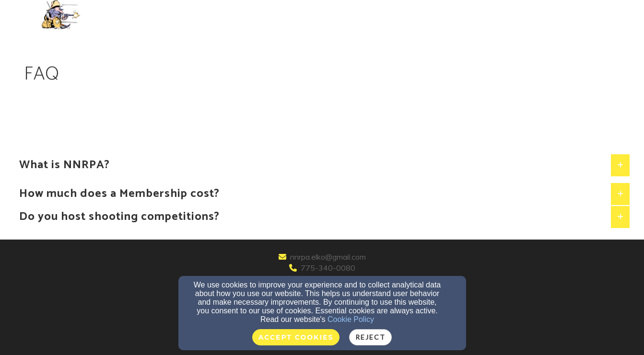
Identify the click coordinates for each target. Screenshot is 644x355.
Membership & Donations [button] (201, 15)
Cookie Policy (351, 319)
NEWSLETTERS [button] (375, 15)
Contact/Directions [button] (299, 15)
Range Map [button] (432, 15)
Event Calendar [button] (559, 15)
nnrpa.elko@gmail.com (328, 257)
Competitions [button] (491, 15)
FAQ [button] (135, 15)
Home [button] (104, 15)
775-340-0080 (328, 268)
